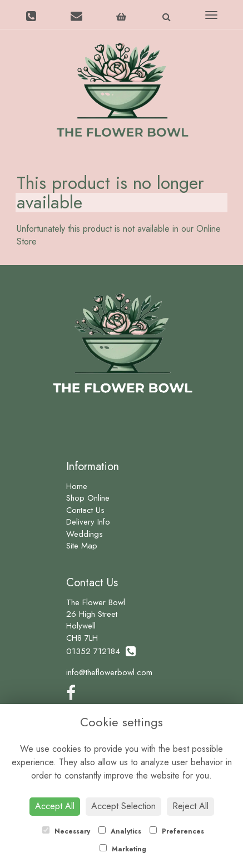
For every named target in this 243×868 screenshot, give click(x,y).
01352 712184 (101, 651)
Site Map (82, 546)
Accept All (55, 806)
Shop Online (88, 498)
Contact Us (85, 510)
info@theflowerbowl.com (109, 672)
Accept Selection (123, 806)
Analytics (120, 831)
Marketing (123, 849)
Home (77, 486)
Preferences (177, 831)
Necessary (66, 831)
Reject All (190, 806)
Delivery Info (88, 522)
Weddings (85, 534)
